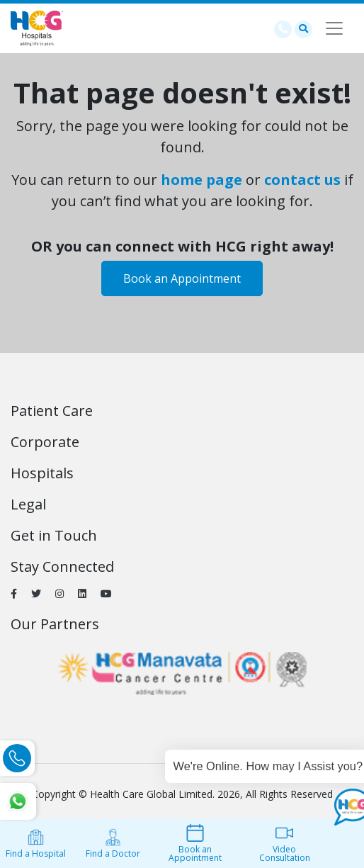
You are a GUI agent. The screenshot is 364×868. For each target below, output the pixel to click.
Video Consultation (285, 844)
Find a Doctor (113, 844)
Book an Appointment (182, 278)
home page (201, 180)
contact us (302, 180)
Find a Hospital (36, 844)
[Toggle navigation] (334, 28)
